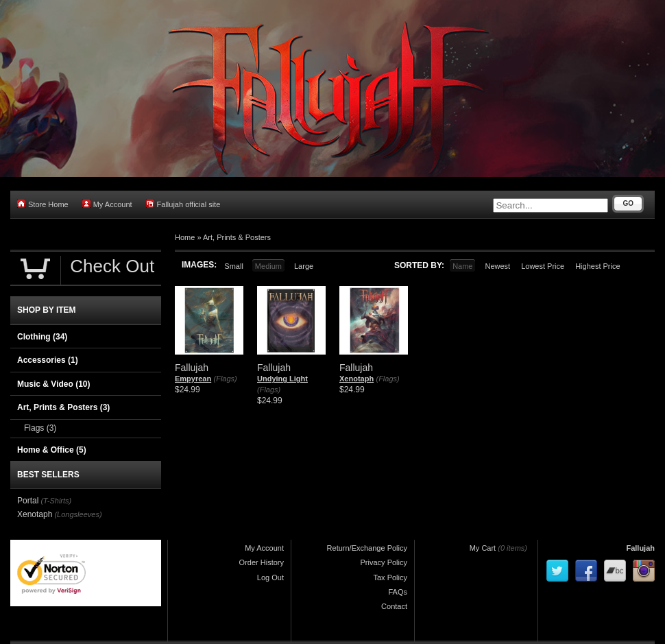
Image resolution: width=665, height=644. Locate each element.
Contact (394, 606)
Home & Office (52, 450)
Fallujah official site (183, 204)
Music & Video (53, 384)
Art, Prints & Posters (237, 237)
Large (304, 266)
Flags (40, 428)
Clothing (42, 337)
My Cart (483, 548)
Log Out (270, 577)
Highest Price (597, 266)
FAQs (398, 592)
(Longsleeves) (78, 514)
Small (234, 266)
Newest (497, 266)
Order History (262, 562)
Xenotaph (356, 379)
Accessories (48, 360)
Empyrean (193, 379)
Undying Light (282, 379)
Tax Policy (390, 577)
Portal (28, 501)
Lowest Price (543, 266)
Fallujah (640, 548)
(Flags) (226, 379)
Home (185, 237)
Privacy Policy (384, 562)
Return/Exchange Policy (367, 548)
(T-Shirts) (56, 501)
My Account (107, 204)
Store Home (43, 204)
